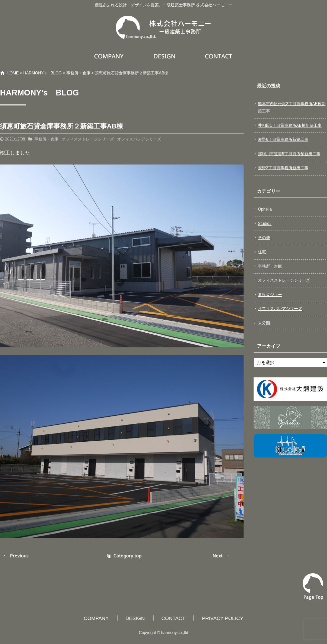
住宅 (262, 252)
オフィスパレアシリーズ (139, 139)
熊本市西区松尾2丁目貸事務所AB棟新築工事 (292, 107)
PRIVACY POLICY (223, 618)
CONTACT (219, 56)
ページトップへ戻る (313, 587)
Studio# (265, 224)
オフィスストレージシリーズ (88, 139)
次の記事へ (222, 556)
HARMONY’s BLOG (43, 73)
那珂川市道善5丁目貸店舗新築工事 (289, 154)
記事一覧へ (123, 556)
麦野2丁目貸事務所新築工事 (283, 168)
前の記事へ (17, 556)
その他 (264, 238)
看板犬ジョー (270, 295)
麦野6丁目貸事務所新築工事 (283, 139)
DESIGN (165, 56)
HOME (13, 73)
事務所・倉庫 (78, 73)
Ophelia (265, 209)
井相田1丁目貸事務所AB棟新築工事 (290, 125)
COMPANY (110, 56)
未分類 (264, 323)
